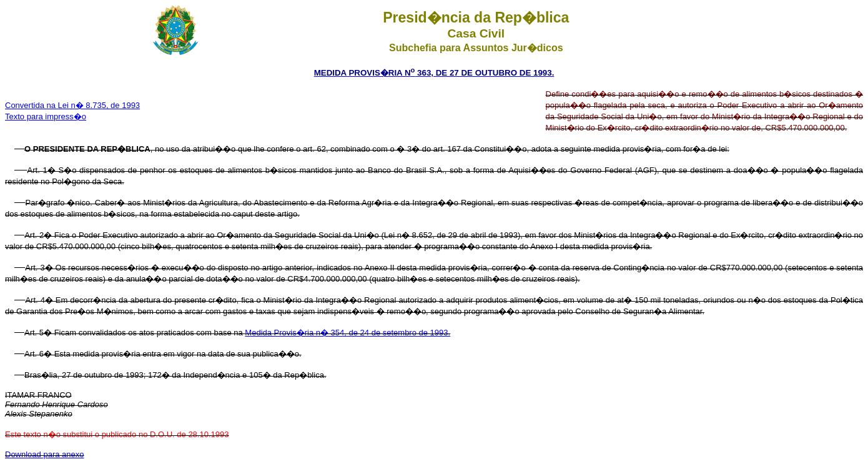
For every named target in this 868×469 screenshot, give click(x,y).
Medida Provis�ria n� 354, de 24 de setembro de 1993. (348, 333)
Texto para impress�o (46, 116)
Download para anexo (44, 454)
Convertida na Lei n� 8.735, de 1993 (72, 105)
